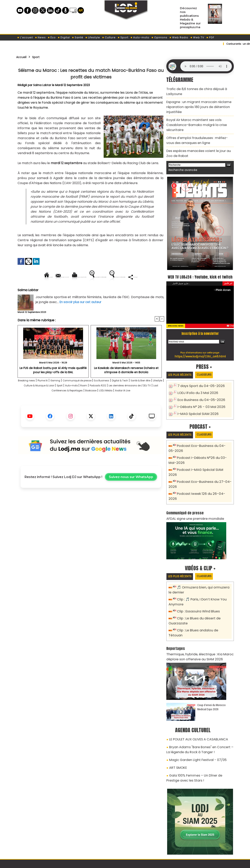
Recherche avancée (181, 156)
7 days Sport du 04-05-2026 (198, 380)
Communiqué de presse (95, 394)
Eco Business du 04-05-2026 (198, 393)
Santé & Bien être (32, 399)
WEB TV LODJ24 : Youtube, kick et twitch (200, 266)
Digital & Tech (149, 394)
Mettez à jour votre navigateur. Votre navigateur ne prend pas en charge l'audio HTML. (206, 66)
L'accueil (25, 37)
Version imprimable (93, 277)
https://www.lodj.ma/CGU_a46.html (200, 350)
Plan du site (115, 863)
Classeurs (210, 368)
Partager (116, 290)
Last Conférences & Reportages (115, 404)
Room (142, 399)
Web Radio (179, 37)
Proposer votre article (98, 844)
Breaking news (31, 394)
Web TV (197, 37)
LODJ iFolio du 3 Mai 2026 (195, 386)
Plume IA (52, 394)
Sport (123, 37)
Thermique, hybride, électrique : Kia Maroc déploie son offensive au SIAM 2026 (196, 628)
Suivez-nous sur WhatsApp (131, 496)
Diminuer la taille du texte (81, 290)
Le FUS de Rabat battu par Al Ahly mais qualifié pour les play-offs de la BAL (53, 383)
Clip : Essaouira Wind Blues (196, 590)
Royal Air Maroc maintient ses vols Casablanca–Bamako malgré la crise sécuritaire (200, 118)
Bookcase (150, 404)
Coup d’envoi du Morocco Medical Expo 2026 (211, 678)
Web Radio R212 (206, 846)
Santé (78, 37)
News (40, 37)
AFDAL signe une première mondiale (191, 498)
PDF (210, 37)
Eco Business (126, 394)
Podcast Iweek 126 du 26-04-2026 (202, 479)
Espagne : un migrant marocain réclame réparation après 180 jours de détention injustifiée (195, 104)
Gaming (67, 394)
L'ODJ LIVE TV (151, 844)
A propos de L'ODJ (44, 844)
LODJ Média (79, 409)
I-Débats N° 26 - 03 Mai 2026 (198, 399)
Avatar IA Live (101, 409)
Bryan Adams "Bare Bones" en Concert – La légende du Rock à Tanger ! (198, 719)
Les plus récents (182, 369)
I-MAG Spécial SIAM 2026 (195, 406)
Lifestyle (93, 37)
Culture (109, 37)
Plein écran (224, 283)
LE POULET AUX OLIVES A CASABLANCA (194, 710)
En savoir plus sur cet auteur (82, 316)
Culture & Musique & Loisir (84, 399)
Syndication (135, 863)
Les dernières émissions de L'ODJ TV (59, 404)
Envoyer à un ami (55, 277)
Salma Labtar (42, 85)
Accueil (22, 57)
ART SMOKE (177, 735)
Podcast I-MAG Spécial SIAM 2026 (201, 461)
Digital (64, 37)
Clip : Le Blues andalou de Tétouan (202, 608)
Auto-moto (140, 37)
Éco (52, 37)
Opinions (159, 37)
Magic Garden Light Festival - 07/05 (194, 728)
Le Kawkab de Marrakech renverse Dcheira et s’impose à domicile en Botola (126, 383)
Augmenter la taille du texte (139, 277)
